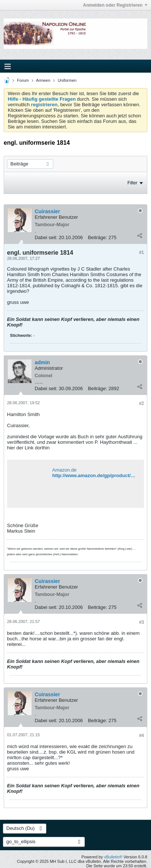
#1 (142, 252)
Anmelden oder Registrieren (115, 5)
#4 (142, 735)
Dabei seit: (46, 237)
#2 (142, 403)
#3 (142, 622)
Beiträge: (97, 237)
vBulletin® (113, 857)
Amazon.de (64, 470)
